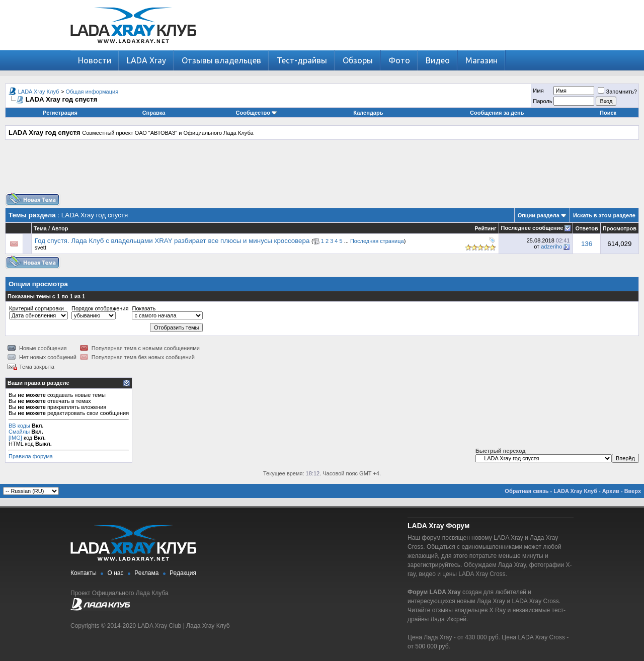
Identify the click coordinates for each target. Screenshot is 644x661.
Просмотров (620, 228)
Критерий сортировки (36, 308)
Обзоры (358, 60)
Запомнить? (617, 92)
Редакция (183, 573)
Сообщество (257, 113)
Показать (144, 308)
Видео (438, 60)
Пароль (542, 101)
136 (587, 244)
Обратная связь (527, 491)
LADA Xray (146, 60)
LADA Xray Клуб (39, 92)
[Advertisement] (322, 170)
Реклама (146, 573)
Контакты (84, 573)
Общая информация (92, 92)
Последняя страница (377, 241)
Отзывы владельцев (221, 60)
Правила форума (31, 456)
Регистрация (60, 113)
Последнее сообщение (532, 228)
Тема (40, 228)
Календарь (368, 113)
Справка (154, 113)
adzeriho (551, 246)
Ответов (586, 228)
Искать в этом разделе (604, 215)
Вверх (633, 491)
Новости (95, 60)
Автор (60, 228)
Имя (538, 91)
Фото (399, 60)
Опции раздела (539, 215)
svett (41, 247)
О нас (116, 573)
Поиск (608, 113)
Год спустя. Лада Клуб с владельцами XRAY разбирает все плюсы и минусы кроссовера (172, 241)
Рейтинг (485, 228)
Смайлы (19, 432)
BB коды (19, 426)
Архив (611, 491)
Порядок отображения (100, 308)
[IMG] (15, 438)
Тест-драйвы (302, 60)
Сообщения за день (497, 113)
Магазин (481, 60)
